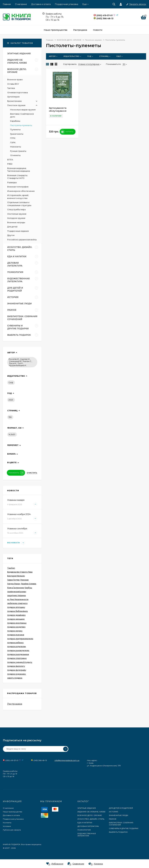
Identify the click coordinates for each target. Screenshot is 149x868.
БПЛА (10, 160)
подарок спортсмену (17, 658)
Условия (7, 826)
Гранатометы (17, 134)
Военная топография (18, 187)
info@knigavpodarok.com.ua (67, 760)
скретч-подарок (15, 678)
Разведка (12, 182)
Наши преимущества (13, 812)
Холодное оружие (16, 218)
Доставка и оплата (41, 4)
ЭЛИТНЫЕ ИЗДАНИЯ (87, 808)
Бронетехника (14, 101)
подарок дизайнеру (16, 615)
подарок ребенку (15, 643)
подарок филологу (16, 666)
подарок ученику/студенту (20, 662)
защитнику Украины (17, 596)
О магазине (21, 4)
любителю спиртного (17, 603)
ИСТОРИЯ (113, 812)
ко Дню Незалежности (18, 599)
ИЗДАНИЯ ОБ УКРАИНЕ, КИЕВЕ (91, 812)
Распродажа (15, 704)
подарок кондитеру (16, 627)
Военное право (15, 80)
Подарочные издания (18, 231)
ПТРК (13, 138)
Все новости (16, 543)
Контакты (7, 823)
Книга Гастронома (16, 588)
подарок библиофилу (18, 611)
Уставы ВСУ (13, 84)
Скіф (11, 382)
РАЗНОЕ (113, 819)
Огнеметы (15, 155)
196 (10, 417)
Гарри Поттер (13, 580)
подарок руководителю (18, 650)
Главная (7, 4)
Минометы (16, 147)
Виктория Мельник (16, 576)
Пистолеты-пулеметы (21, 125)
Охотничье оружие (17, 214)
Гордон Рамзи (14, 584)
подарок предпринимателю (20, 639)
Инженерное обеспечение (21, 191)
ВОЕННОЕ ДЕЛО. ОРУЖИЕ (90, 815)
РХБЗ (10, 164)
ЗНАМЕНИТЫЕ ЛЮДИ (119, 815)
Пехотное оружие (16, 105)
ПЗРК (13, 142)
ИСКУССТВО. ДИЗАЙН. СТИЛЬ (91, 819)
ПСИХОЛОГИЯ (84, 830)
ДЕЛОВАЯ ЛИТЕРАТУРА (88, 826)
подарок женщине (16, 619)
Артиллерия (13, 97)
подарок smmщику (16, 607)
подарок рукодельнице (18, 654)
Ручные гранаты (18, 151)
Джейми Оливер (28, 584)
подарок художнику (17, 674)
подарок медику (15, 631)
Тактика (11, 88)
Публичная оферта (12, 830)
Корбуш (28, 588)
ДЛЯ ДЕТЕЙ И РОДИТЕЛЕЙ (121, 808)
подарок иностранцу (17, 623)
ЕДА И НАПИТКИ (85, 823)
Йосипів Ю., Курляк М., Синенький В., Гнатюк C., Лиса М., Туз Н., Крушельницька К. (20, 362)
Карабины (15, 121)
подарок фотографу (17, 670)
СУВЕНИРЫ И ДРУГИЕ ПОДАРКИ (124, 828)
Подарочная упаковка (66, 4)
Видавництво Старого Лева (20, 572)
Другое (11, 235)
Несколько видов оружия (23, 110)
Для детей (12, 227)
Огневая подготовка (18, 92)
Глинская (24, 580)
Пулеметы (15, 130)
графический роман (17, 592)
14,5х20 (12, 434)
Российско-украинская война (22, 240)
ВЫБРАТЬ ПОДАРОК (118, 832)
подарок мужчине (16, 635)
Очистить (32, 473)
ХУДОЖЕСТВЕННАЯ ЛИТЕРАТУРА (87, 835)
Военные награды (16, 222)
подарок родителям (17, 647)
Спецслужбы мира (16, 209)
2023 (11, 400)
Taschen (11, 568)
